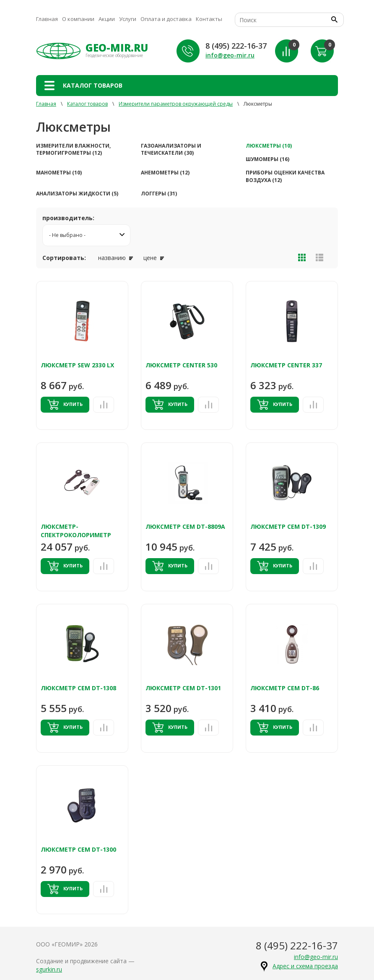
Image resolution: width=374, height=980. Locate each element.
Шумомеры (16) (268, 159)
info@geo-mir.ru (230, 55)
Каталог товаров (87, 104)
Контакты (209, 19)
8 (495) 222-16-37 (236, 46)
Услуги (128, 19)
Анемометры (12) (165, 173)
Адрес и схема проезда (305, 966)
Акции (107, 19)
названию (116, 258)
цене (154, 258)
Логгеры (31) (159, 194)
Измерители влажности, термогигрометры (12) (73, 149)
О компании (78, 19)
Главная (47, 19)
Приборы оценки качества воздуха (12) (285, 176)
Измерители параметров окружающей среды (176, 104)
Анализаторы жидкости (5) (77, 194)
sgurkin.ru (49, 969)
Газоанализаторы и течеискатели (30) (171, 149)
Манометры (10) (59, 173)
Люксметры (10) (269, 146)
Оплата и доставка (166, 19)
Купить (65, 405)
